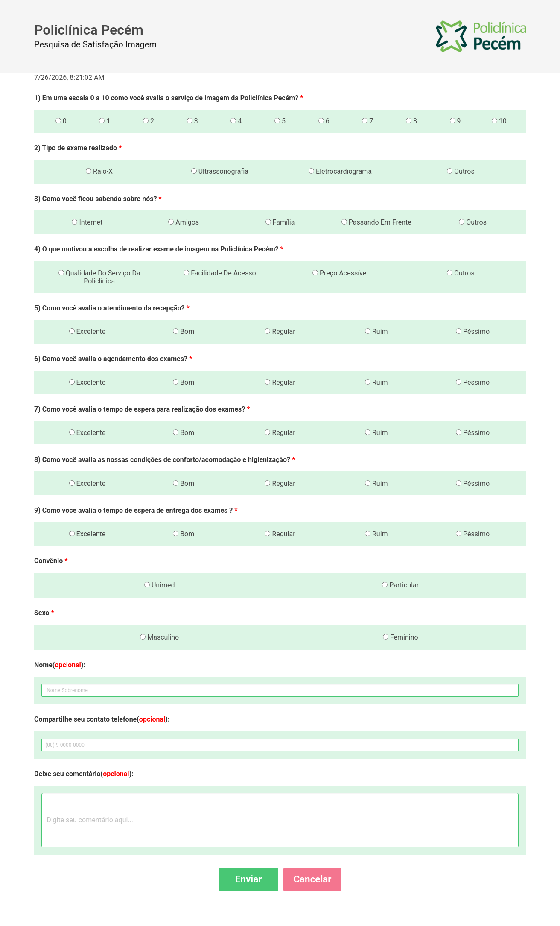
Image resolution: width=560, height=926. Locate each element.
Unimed (160, 585)
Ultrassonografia (220, 171)
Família (280, 222)
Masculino (159, 637)
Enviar (249, 879)
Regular (280, 332)
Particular (400, 585)
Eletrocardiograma (340, 171)
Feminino (401, 637)
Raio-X (99, 171)
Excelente (87, 332)
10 (499, 121)
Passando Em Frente (376, 222)
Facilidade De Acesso (220, 273)
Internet (87, 222)
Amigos (184, 222)
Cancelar (312, 879)
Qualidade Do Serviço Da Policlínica (99, 277)
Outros (461, 171)
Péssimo (473, 332)
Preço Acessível (340, 273)
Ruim (376, 332)
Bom (184, 332)
